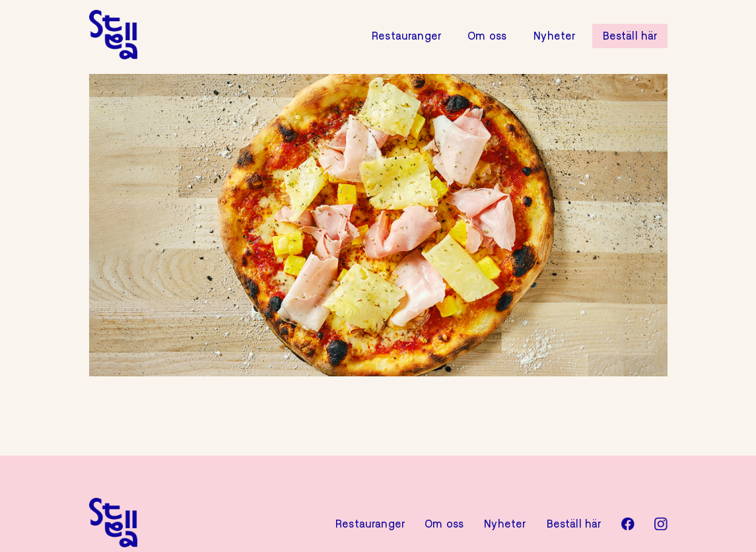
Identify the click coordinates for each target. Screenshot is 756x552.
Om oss (487, 37)
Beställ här (630, 37)
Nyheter (554, 37)
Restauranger (406, 37)
